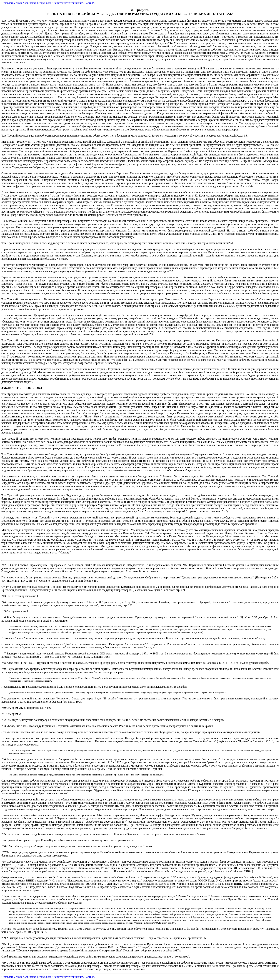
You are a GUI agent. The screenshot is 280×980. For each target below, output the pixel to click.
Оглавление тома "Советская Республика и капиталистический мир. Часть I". (48, 3)
